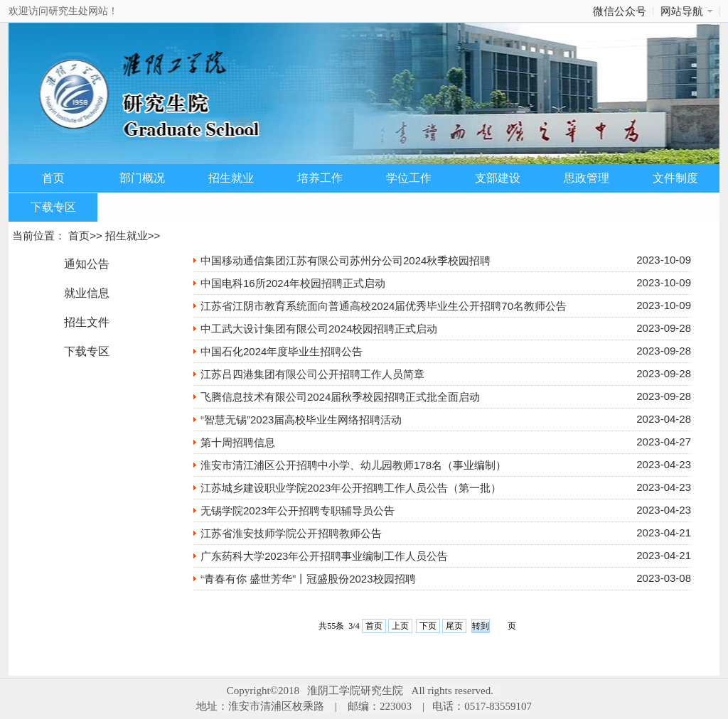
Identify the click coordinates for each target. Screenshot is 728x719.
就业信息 (87, 293)
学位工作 (409, 178)
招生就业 (231, 178)
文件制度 (675, 178)
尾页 (454, 626)
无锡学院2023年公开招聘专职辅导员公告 (298, 510)
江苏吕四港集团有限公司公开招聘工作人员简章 (312, 374)
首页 (53, 178)
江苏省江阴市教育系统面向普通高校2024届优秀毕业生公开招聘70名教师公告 (384, 306)
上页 (400, 626)
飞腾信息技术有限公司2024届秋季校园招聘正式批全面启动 (340, 397)
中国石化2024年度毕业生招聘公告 (282, 351)
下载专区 (53, 207)
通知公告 (87, 264)
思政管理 (587, 178)
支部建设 (498, 178)
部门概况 (142, 178)
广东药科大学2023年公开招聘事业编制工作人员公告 (324, 556)
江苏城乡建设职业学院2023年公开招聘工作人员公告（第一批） (351, 488)
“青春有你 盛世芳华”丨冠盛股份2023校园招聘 (308, 579)
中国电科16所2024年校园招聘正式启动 (293, 283)
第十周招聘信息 (238, 442)
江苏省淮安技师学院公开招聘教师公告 (291, 533)
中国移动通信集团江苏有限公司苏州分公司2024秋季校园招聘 (346, 260)
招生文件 (87, 322)
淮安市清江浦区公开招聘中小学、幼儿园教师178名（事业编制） (353, 465)
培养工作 (320, 178)
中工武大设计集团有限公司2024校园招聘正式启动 (319, 329)
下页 (428, 626)
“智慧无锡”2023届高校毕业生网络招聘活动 (301, 420)
